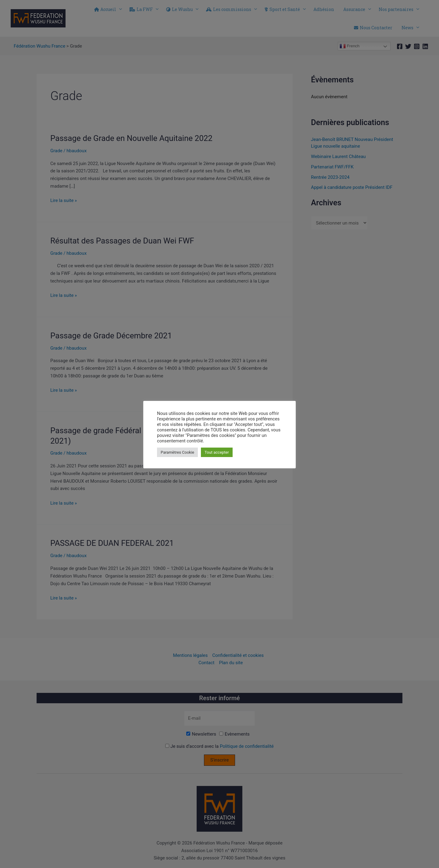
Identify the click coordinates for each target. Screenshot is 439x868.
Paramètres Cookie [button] (177, 452)
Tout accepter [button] (217, 452)
